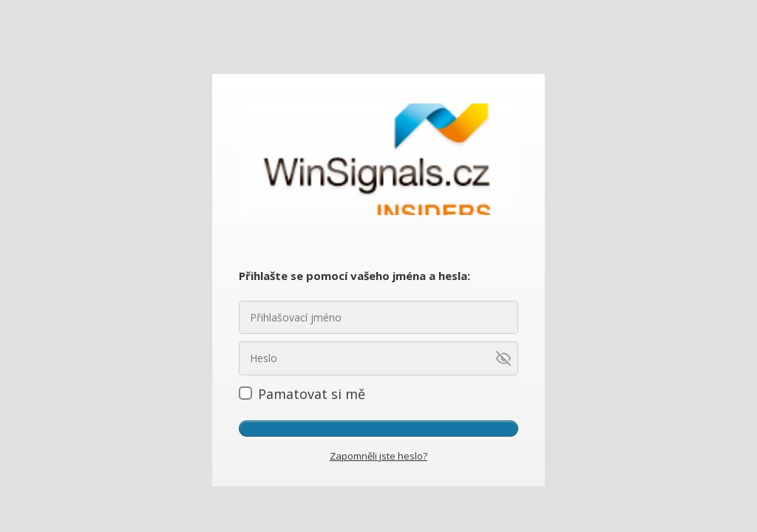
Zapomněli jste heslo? (378, 456)
